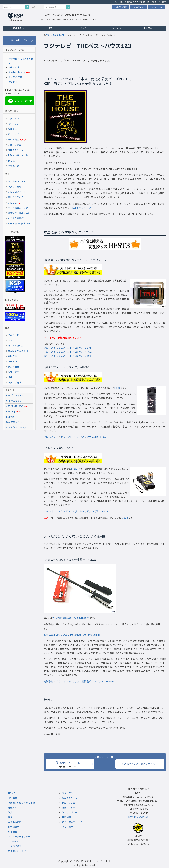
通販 (52, 28)
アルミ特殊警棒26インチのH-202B (71, 618)
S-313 (74, 469)
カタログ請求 (15, 382)
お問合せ (13, 82)
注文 (10, 340)
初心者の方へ (15, 67)
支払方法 (12, 356)
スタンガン (50, 511)
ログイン (138, 7)
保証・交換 (13, 372)
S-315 (125, 518)
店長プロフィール (17, 192)
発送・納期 (13, 367)
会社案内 (149, 28)
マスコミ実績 (15, 187)
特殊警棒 (48, 681)
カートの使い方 (16, 346)
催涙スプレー (51, 437)
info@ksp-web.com (138, 816)
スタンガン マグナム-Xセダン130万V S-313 (83, 511)
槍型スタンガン (16, 150)
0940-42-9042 (69, 764)
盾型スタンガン (16, 145)
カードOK (13, 361)
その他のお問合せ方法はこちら (138, 764)
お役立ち (84, 28)
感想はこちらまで (17, 851)
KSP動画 (11, 417)
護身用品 (19, 28)
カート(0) (157, 7)
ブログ (117, 28)
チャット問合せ (20, 101)
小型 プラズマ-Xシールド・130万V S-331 (67, 348)
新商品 (11, 160)
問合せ (11, 817)
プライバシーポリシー (19, 836)
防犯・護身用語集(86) (19, 223)
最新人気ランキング (16, 427)
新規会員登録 (120, 7)
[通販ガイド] (19, 40)
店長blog (15, 203)
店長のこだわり (16, 197)
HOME (11, 793)
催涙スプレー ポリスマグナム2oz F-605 (84, 437)
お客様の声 (14, 827)
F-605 (117, 388)
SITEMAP (13, 841)
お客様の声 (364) (16, 181)
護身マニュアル (14, 422)
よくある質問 (15, 77)
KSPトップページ (81, 208)
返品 (10, 377)
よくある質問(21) (17, 218)
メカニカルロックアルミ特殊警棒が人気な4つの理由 (72, 635)
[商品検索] (27, 7)
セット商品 (17, 139)
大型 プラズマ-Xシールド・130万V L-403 (67, 356)
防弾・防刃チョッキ (18, 155)
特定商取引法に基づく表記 (22, 803)
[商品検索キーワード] (14, 7)
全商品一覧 (13, 166)
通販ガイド (13, 335)
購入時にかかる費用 (18, 351)
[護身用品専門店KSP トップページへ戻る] (15, 17)
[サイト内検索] (68, 7)
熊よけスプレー (16, 134)
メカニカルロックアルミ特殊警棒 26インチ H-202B (85, 681)
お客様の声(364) (17, 72)
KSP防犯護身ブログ (18, 208)
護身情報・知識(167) (18, 213)
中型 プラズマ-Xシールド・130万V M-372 (68, 352)
